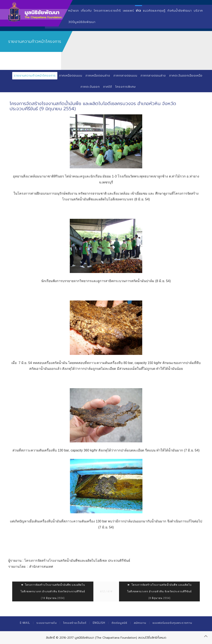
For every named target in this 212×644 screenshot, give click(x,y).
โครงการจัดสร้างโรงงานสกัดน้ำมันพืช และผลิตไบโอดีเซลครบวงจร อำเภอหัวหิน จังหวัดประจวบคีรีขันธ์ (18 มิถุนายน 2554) (53, 591)
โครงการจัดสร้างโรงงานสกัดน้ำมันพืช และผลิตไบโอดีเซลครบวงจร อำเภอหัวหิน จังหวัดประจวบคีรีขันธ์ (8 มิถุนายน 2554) (159, 591)
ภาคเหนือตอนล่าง (98, 76)
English (99, 623)
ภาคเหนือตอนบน (71, 76)
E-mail (25, 623)
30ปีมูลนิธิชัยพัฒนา (82, 22)
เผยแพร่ (128, 11)
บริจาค (198, 11)
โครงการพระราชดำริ (107, 11)
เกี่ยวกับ (86, 11)
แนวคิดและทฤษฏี (154, 11)
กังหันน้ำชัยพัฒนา (180, 11)
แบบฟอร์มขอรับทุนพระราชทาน (172, 623)
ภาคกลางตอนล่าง (153, 76)
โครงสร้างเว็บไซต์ (75, 623)
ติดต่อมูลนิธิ (119, 623)
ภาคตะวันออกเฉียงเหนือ (186, 76)
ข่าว (139, 11)
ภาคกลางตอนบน (125, 76)
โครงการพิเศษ (125, 87)
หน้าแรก (74, 11)
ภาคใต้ (108, 87)
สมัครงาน (140, 623)
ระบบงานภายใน (47, 623)
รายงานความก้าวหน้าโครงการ (35, 76)
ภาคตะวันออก (90, 87)
